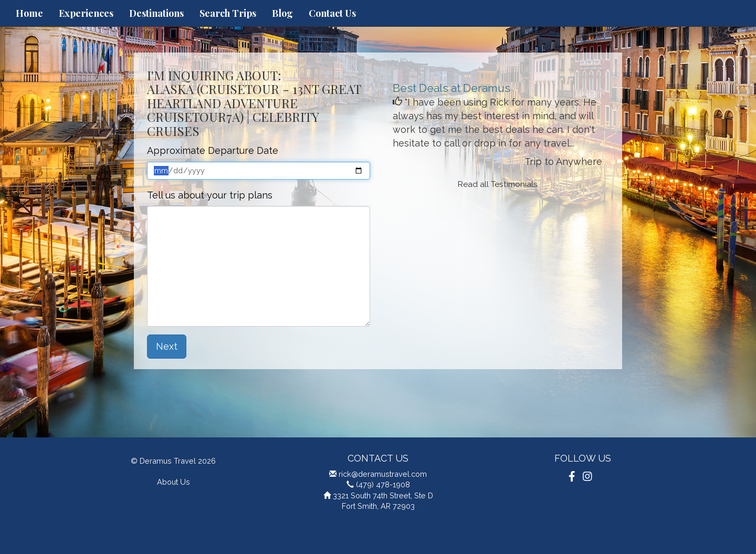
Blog (282, 13)
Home (29, 13)
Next (167, 346)
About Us (174, 482)
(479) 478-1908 (383, 484)
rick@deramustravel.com (383, 474)
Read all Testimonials (498, 184)
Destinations (156, 13)
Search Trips (228, 13)
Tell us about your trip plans (210, 195)
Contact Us (332, 13)
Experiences (86, 13)
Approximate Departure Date (213, 150)
